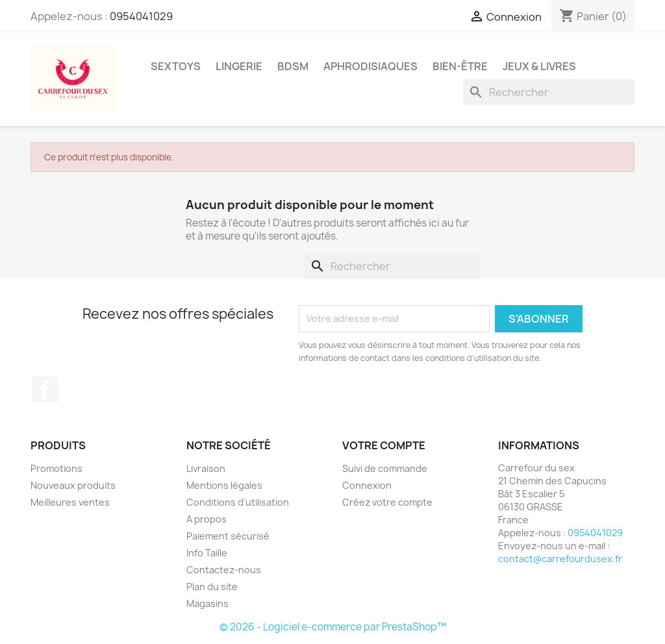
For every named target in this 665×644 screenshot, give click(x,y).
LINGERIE (239, 66)
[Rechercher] (549, 92)
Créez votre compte (387, 502)
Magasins (207, 603)
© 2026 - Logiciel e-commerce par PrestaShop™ (333, 627)
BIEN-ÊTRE (460, 66)
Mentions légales (224, 485)
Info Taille (207, 553)
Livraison (206, 468)
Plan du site (212, 587)
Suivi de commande (385, 468)
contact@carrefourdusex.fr (560, 559)
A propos (207, 519)
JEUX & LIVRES (539, 66)
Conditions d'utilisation (238, 502)
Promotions (56, 468)
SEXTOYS (176, 66)
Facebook (45, 390)
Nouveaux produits (73, 485)
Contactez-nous (224, 570)
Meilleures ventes (70, 502)
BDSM (293, 66)
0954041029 (141, 16)
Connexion (367, 485)
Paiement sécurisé (228, 536)
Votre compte (384, 445)
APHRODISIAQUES (370, 66)
